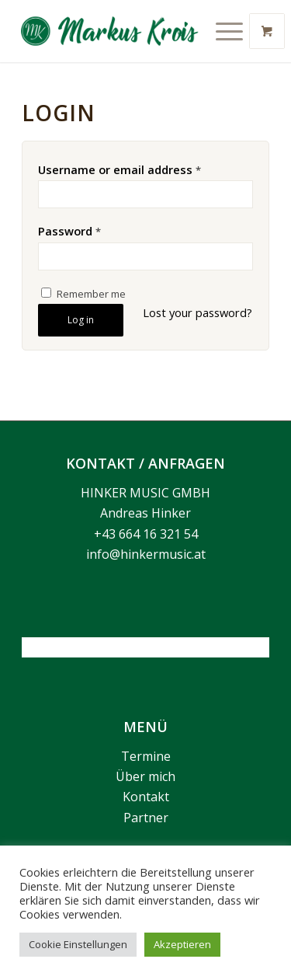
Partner (146, 818)
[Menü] (222, 31)
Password (69, 231)
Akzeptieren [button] (182, 944)
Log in (81, 320)
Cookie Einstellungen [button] (78, 944)
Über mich (145, 776)
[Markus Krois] (117, 31)
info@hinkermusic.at (146, 554)
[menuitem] (231, 31)
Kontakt (146, 797)
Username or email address (120, 169)
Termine (146, 756)
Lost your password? (197, 312)
